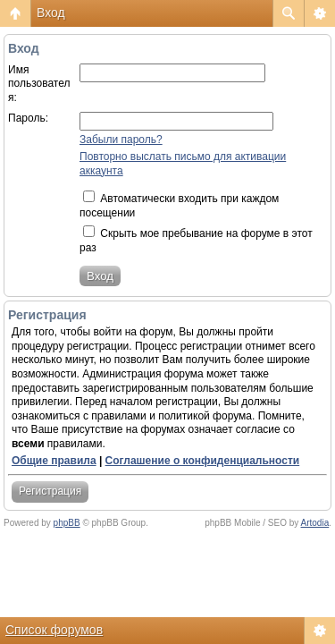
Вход (51, 13)
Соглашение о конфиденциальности (203, 461)
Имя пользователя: (39, 84)
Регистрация (50, 491)
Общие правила (54, 461)
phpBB (67, 523)
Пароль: (28, 118)
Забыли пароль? (121, 140)
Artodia (315, 523)
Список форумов (54, 630)
